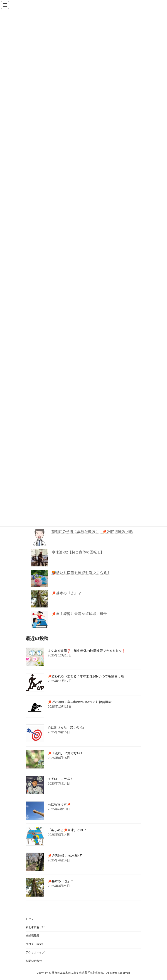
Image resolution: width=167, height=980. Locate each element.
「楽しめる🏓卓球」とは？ (67, 830)
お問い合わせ (34, 961)
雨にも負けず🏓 (59, 804)
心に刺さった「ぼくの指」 (67, 728)
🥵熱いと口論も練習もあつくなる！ (81, 572)
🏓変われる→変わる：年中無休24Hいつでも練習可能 (86, 676)
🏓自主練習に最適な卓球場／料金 (79, 614)
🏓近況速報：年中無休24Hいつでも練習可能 (80, 702)
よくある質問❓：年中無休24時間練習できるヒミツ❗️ (87, 651)
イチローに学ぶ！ (60, 779)
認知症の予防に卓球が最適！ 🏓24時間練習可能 (92, 531)
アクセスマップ (35, 952)
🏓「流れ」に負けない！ (65, 753)
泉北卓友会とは (35, 927)
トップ (30, 919)
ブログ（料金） (35, 944)
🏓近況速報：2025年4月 (65, 856)
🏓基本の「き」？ (66, 593)
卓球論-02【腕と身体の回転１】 (78, 552)
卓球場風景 (32, 936)
